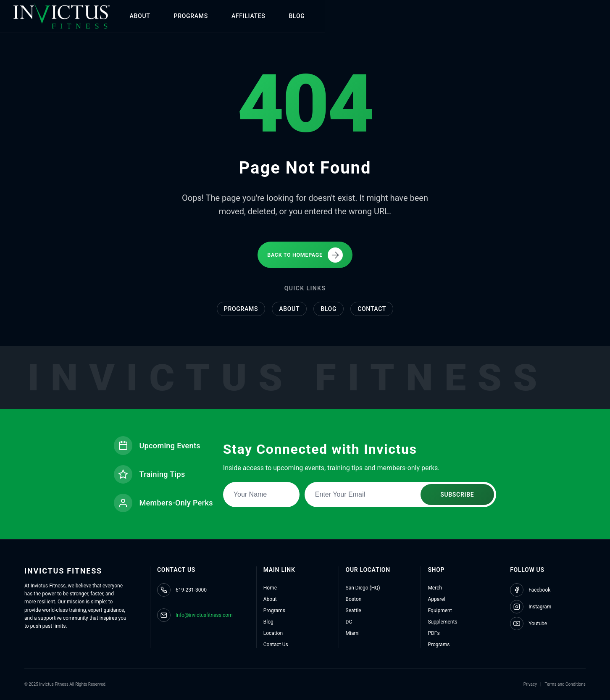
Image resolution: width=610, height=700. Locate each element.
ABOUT (192, 16)
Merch (435, 588)
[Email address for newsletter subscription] (401, 492)
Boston (354, 599)
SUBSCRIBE (458, 492)
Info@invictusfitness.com (204, 615)
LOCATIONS (397, 16)
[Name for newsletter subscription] (262, 492)
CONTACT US (551, 16)
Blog (329, 308)
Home (270, 588)
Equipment (440, 611)
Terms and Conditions (565, 684)
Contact (372, 308)
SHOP (446, 16)
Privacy (530, 684)
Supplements (442, 622)
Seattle (354, 611)
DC (349, 622)
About (289, 308)
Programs (241, 308)
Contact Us (276, 645)
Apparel (436, 599)
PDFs (434, 633)
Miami (353, 633)
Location (273, 633)
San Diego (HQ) (363, 588)
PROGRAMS (243, 16)
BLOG (349, 16)
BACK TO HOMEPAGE (305, 253)
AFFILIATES (300, 16)
